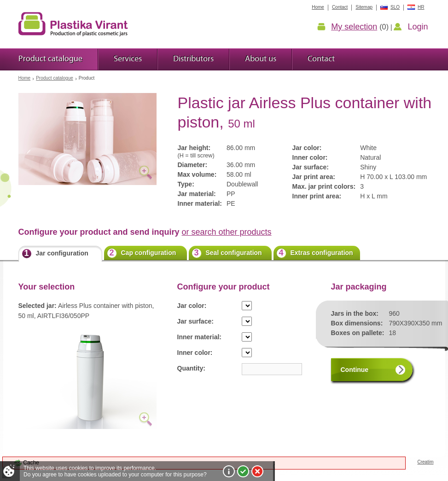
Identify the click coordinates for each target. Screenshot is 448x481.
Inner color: (195, 353)
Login (418, 27)
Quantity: (191, 368)
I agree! (243, 471)
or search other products (227, 232)
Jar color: (192, 306)
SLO (395, 7)
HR (421, 7)
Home (25, 78)
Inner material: (199, 337)
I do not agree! (257, 471)
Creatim (425, 462)
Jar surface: (195, 321)
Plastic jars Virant (73, 24)
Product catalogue (55, 78)
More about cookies (229, 471)
